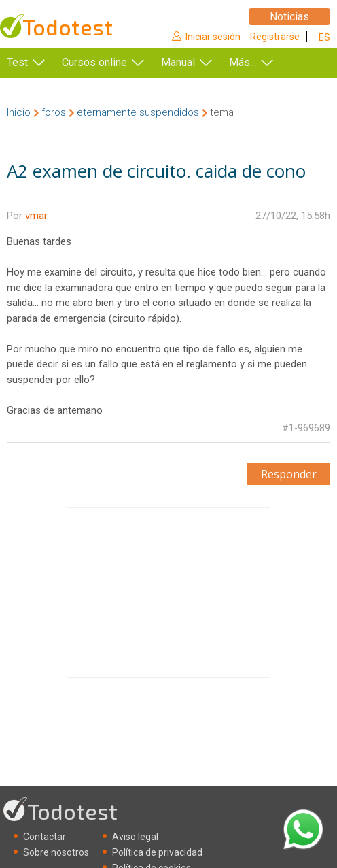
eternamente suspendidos (138, 112)
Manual (178, 62)
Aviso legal (135, 837)
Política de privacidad (157, 852)
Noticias (289, 17)
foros (54, 112)
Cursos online (94, 62)
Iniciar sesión (213, 37)
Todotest (68, 27)
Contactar (45, 837)
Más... (243, 62)
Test (17, 62)
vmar (36, 216)
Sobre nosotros (56, 852)
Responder (289, 474)
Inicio (19, 112)
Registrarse (275, 37)
